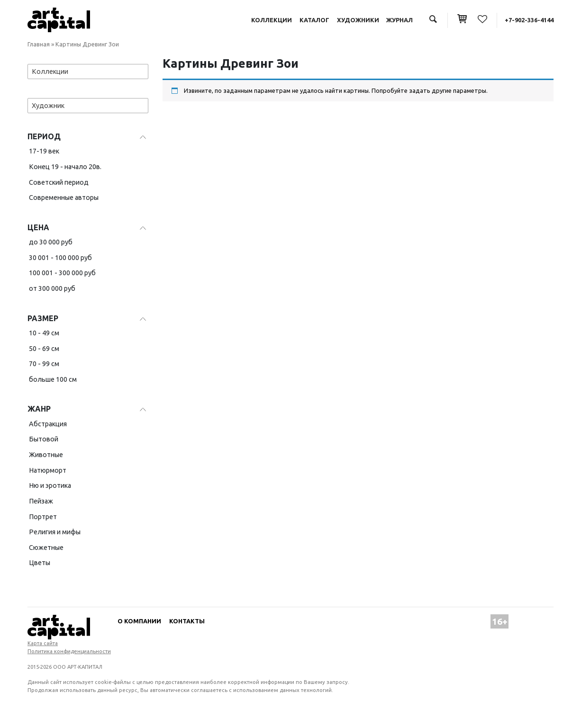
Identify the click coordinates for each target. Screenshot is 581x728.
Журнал (399, 20)
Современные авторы (64, 198)
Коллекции (272, 20)
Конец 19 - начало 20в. (65, 167)
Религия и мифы (55, 532)
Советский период (59, 182)
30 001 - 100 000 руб (60, 258)
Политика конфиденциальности (69, 651)
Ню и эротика (50, 485)
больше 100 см (53, 379)
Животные (46, 455)
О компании (139, 621)
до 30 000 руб (51, 242)
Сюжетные (46, 548)
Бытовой (44, 439)
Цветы (40, 563)
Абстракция (48, 424)
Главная (39, 44)
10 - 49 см (44, 333)
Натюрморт (48, 470)
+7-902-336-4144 (529, 20)
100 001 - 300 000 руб (62, 273)
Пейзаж (41, 501)
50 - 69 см (44, 349)
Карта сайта (43, 643)
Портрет (43, 517)
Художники (358, 20)
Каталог (314, 20)
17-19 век (44, 151)
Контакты (187, 621)
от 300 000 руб (52, 288)
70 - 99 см (44, 364)
